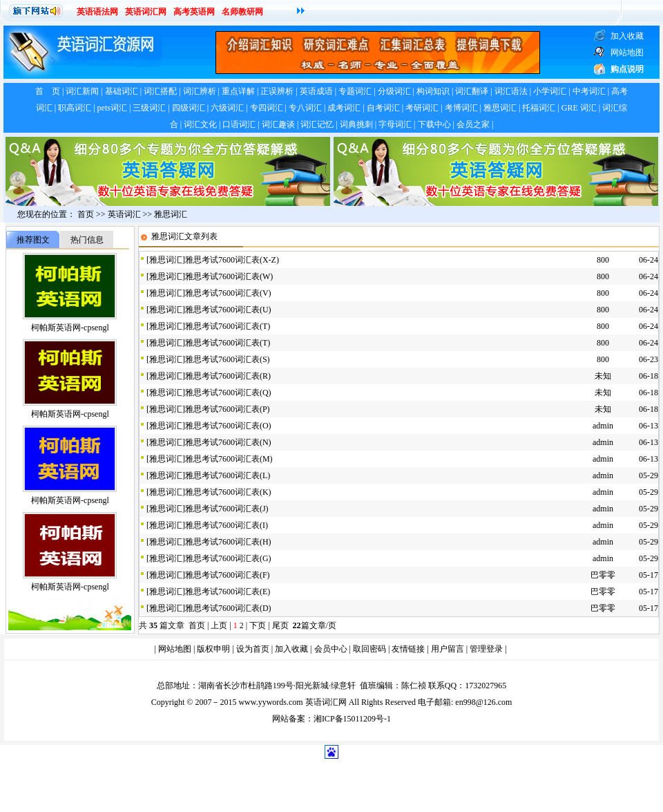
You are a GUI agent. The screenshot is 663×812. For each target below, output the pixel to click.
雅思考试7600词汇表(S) (228, 359)
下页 (258, 625)
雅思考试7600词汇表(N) (228, 442)
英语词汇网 (146, 12)
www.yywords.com (270, 702)
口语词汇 (239, 124)
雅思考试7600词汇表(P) (228, 409)
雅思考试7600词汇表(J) (227, 509)
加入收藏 (291, 649)
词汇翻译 (472, 91)
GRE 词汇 (579, 108)
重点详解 (238, 91)
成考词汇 (344, 108)
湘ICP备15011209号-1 (352, 719)
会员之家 (473, 124)
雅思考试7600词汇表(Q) (228, 393)
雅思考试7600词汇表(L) (228, 475)
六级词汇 (227, 108)
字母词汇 (395, 124)
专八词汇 (305, 108)
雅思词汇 (500, 108)
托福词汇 (539, 108)
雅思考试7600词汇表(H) (228, 542)
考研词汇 (422, 108)
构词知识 (433, 91)
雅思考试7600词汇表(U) (228, 310)
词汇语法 (511, 91)
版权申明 (213, 649)
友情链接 (408, 649)
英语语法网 (97, 12)
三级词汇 (149, 108)
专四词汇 (267, 108)
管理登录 (486, 649)
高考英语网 (194, 12)
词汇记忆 (317, 124)
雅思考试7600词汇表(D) (228, 608)
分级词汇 (394, 91)
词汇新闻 (82, 91)
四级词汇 (189, 108)
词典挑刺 (356, 124)
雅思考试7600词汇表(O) (228, 426)
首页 (86, 214)
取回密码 (369, 649)
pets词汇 (112, 108)
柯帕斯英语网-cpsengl (70, 328)
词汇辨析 (200, 91)
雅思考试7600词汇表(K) (228, 492)
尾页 (281, 625)
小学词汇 (550, 91)
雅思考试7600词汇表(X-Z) (232, 260)
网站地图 (175, 649)
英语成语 (316, 91)
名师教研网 (242, 12)
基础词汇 (122, 91)
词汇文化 (200, 124)
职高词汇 (75, 108)
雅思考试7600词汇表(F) (228, 575)
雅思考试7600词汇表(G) (228, 558)
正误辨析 (277, 91)
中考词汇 (589, 91)
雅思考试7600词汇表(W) (229, 276)
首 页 (48, 91)
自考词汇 (383, 108)
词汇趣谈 (278, 124)
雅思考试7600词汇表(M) (229, 459)
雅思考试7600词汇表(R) (228, 376)
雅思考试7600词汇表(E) (228, 592)
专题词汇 (355, 91)
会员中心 (331, 649)
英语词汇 (124, 214)
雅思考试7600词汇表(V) (228, 293)
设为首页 (253, 649)
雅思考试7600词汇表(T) (228, 326)
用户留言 (448, 649)
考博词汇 (461, 108)
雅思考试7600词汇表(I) (227, 525)
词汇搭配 (160, 91)
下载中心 (434, 124)
